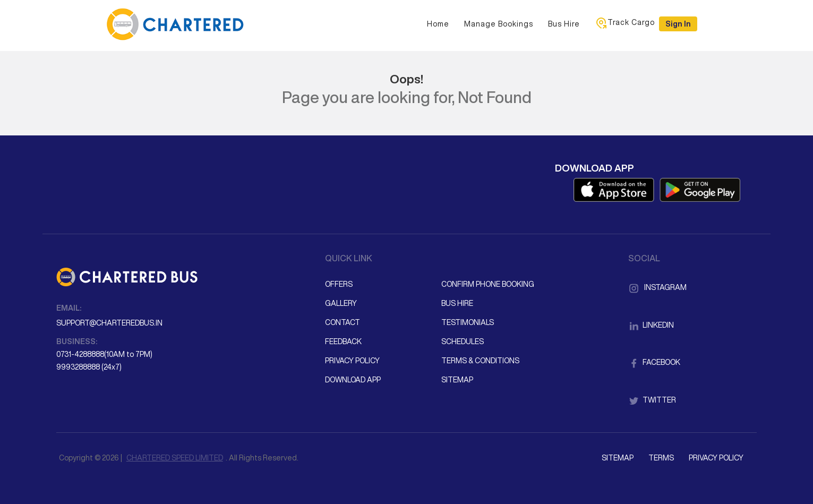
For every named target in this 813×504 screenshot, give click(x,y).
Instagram (657, 287)
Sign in (678, 24)
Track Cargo (625, 23)
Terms (661, 458)
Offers (339, 284)
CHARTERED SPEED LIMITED (175, 458)
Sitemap (457, 380)
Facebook (654, 362)
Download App (353, 380)
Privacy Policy (352, 361)
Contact (343, 322)
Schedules (463, 341)
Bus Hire (564, 24)
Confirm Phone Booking (488, 284)
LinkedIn (651, 325)
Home (438, 24)
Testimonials (468, 322)
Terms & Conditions (480, 361)
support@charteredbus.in (109, 323)
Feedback (343, 341)
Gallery (341, 303)
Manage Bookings (499, 24)
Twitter (652, 400)
